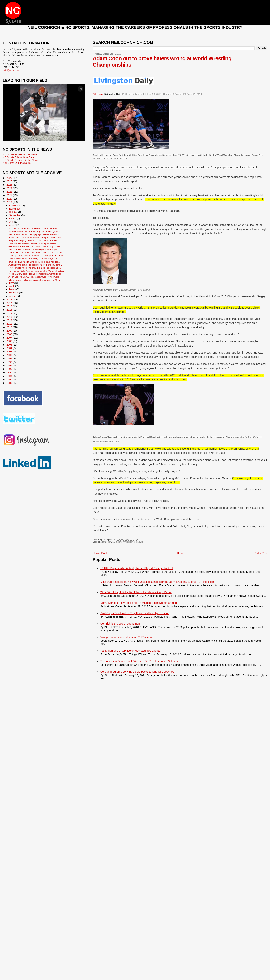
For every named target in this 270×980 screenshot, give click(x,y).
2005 (10, 345)
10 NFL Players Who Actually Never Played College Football (137, 568)
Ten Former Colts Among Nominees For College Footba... (37, 271)
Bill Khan (98, 94)
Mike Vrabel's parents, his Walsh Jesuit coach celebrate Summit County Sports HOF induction (157, 582)
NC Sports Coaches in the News (20, 160)
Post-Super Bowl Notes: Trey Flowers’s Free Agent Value (135, 613)
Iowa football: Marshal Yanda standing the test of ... (34, 243)
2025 (10, 181)
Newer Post (100, 553)
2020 (10, 199)
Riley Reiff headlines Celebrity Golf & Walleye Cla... (34, 259)
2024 (10, 185)
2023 (10, 188)
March (13, 289)
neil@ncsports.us (12, 70)
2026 (10, 178)
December (15, 206)
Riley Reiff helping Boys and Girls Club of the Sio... (33, 240)
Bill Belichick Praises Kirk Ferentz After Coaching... (33, 228)
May (12, 283)
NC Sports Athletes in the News (128, 542)
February (14, 293)
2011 (10, 324)
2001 (10, 355)
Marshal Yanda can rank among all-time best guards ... (35, 231)
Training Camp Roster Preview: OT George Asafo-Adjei (36, 256)
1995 (10, 372)
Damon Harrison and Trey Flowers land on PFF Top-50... (36, 252)
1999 (10, 358)
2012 (10, 320)
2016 (10, 306)
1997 (10, 366)
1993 (10, 376)
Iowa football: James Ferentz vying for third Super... (34, 249)
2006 (10, 341)
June (12, 225)
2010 (10, 327)
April (12, 286)
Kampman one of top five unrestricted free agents (130, 651)
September (15, 215)
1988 (10, 383)
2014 (10, 313)
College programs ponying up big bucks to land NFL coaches (137, 672)
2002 (10, 352)
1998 (10, 362)
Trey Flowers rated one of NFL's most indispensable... (35, 268)
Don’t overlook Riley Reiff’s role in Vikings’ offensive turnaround (139, 603)
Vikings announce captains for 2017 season (127, 637)
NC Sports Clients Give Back (18, 157)
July (12, 222)
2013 (10, 317)
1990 (10, 379)
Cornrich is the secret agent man (120, 624)
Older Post (261, 553)
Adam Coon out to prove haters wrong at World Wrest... (36, 237)
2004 (10, 348)
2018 (10, 299)
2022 (10, 192)
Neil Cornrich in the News (17, 163)
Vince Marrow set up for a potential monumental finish (35, 274)
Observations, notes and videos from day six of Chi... (34, 280)
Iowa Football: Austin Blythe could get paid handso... (34, 262)
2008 (10, 334)
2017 (10, 303)
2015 (10, 310)
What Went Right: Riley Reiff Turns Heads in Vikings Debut (136, 592)
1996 (10, 369)
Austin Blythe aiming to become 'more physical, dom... (35, 265)
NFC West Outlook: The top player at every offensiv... (35, 234)
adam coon (106, 542)
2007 (10, 338)
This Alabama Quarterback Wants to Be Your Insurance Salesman (140, 661)
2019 (10, 202)
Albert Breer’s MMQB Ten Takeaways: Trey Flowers (34, 277)
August (13, 219)
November (15, 209)
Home (181, 553)
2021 (10, 195)
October (14, 212)
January (14, 296)
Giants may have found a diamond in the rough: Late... (35, 246)
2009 (10, 331)
